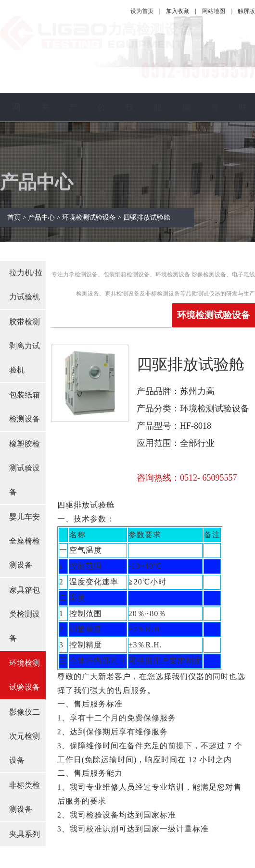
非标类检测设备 (25, 797)
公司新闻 (102, 150)
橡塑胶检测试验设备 (25, 468)
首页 (15, 217)
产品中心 (73, 150)
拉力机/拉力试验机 (25, 285)
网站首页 (16, 150)
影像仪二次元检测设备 (25, 736)
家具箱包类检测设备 (25, 614)
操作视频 (186, 150)
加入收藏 (178, 11)
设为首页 (142, 11)
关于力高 (45, 150)
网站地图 (214, 11)
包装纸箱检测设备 (25, 407)
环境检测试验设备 (25, 675)
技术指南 (130, 150)
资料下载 (215, 150)
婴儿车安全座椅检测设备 (25, 541)
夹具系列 (25, 834)
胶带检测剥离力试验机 (25, 346)
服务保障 (158, 150)
